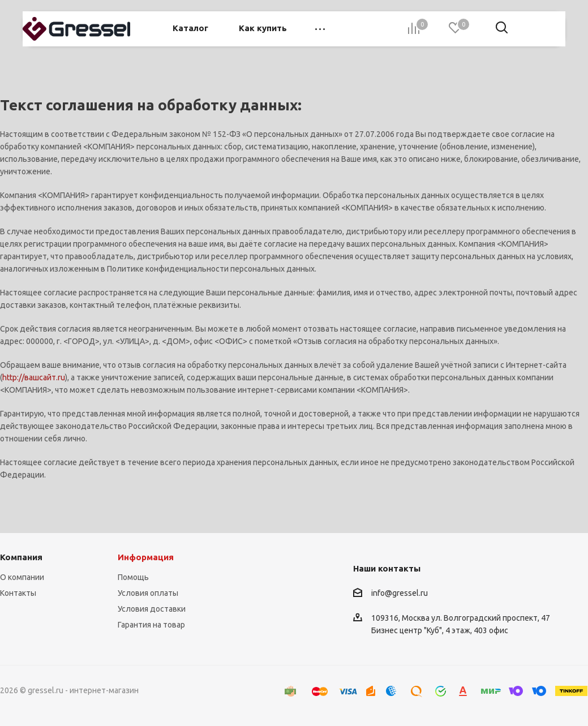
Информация (146, 557)
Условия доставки (152, 609)
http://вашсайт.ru (34, 377)
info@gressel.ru (400, 593)
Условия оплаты (148, 593)
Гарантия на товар (151, 625)
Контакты (18, 593)
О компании (22, 577)
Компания (21, 557)
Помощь (133, 577)
